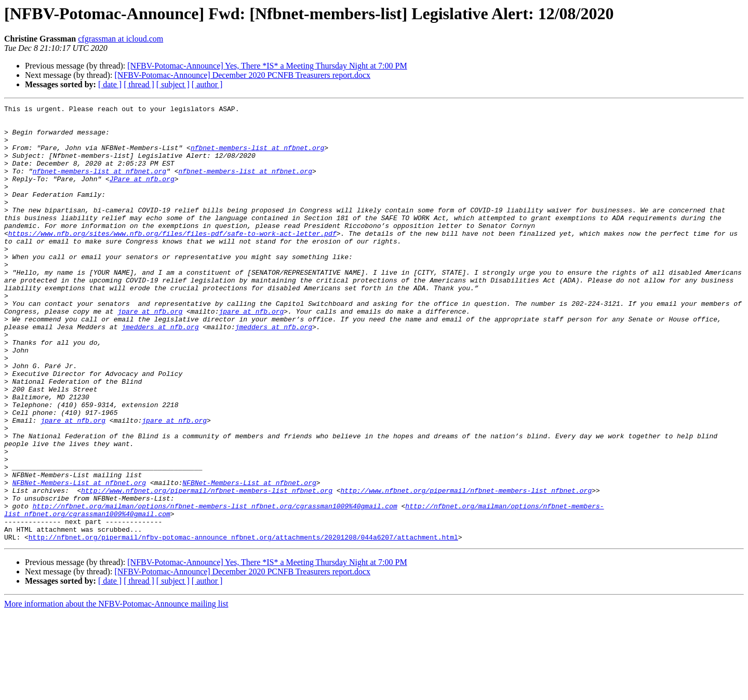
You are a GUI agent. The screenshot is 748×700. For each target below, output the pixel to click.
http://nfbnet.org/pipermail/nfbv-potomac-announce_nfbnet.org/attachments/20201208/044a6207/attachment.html (243, 624)
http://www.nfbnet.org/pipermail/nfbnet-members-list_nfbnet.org (207, 568)
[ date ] (110, 84)
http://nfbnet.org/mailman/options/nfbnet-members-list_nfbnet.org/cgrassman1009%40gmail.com (215, 587)
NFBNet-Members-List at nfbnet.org (79, 559)
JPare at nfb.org (142, 194)
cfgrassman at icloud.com (121, 39)
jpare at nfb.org (150, 353)
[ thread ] (139, 84)
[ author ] (207, 84)
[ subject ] (173, 84)
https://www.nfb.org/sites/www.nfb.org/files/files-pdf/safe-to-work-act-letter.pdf (172, 260)
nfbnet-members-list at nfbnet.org (257, 157)
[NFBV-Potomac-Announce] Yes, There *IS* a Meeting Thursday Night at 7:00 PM (267, 66)
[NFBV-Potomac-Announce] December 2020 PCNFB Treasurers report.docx (242, 75)
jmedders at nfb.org (160, 372)
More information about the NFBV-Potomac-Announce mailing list (116, 691)
